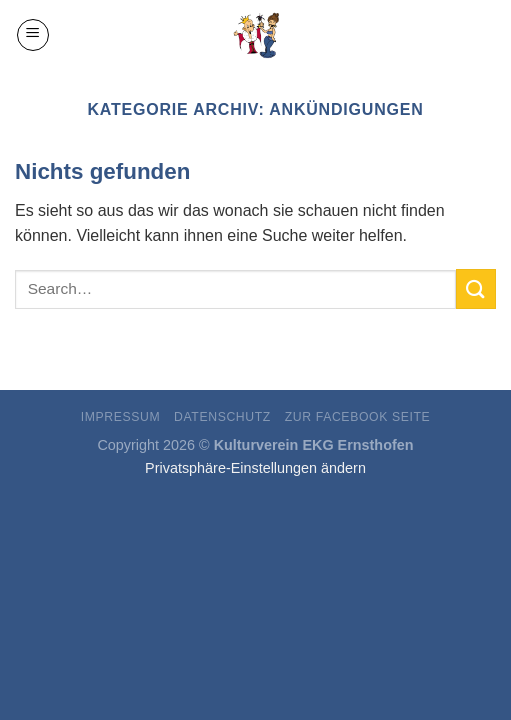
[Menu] (33, 35)
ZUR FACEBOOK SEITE (358, 417)
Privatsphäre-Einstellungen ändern (255, 468)
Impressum (121, 417)
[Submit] (476, 288)
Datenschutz (222, 417)
